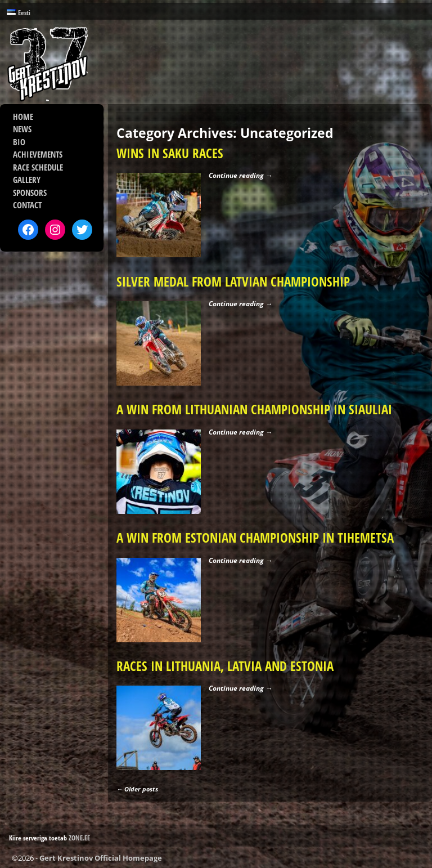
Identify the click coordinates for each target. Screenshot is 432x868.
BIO (19, 142)
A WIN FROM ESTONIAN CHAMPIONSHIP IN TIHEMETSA (255, 538)
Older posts (137, 789)
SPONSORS (30, 193)
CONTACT (27, 205)
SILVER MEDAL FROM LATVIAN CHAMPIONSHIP (233, 282)
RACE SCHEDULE (38, 167)
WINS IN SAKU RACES (170, 153)
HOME (23, 117)
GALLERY (27, 180)
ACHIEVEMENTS (38, 154)
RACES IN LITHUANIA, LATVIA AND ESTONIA (225, 666)
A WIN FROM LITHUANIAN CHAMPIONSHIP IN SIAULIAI (254, 410)
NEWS (22, 129)
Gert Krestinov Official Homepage (101, 858)
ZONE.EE (79, 838)
